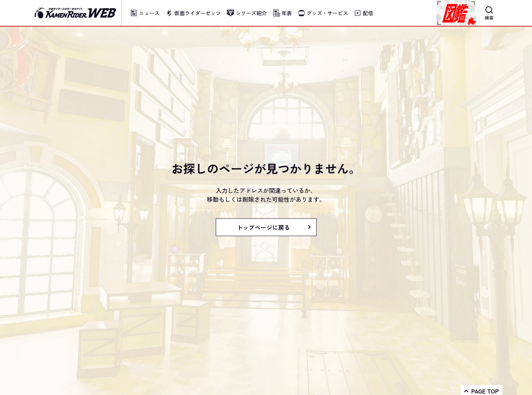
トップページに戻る (263, 227)
